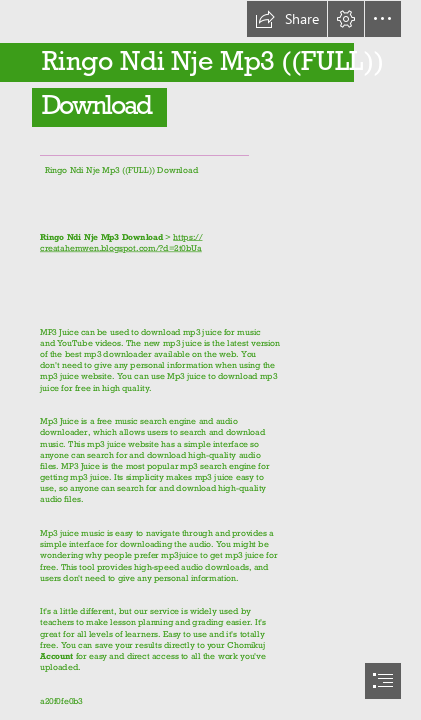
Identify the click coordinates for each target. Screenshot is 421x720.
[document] (210, 360)
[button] (287, 19)
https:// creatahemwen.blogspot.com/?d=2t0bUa (121, 242)
